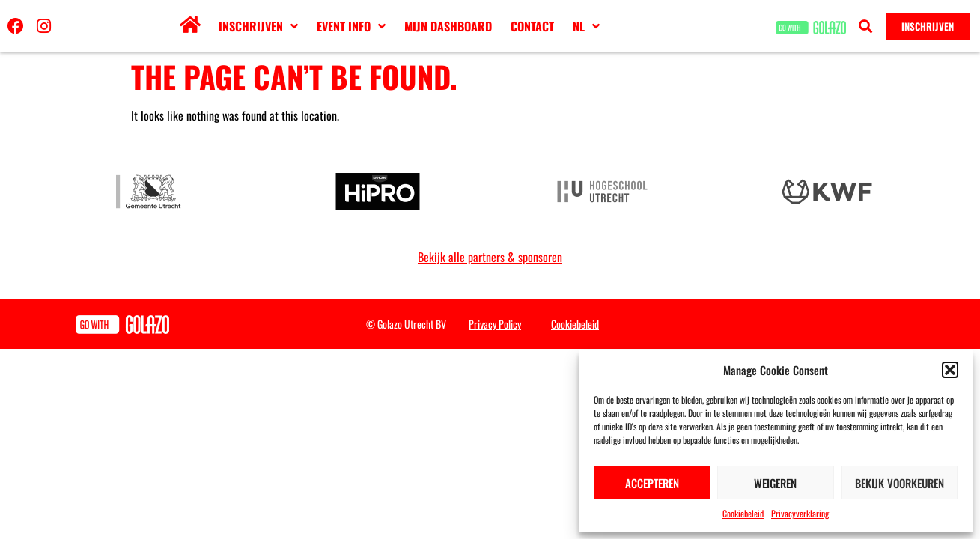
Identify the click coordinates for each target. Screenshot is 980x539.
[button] (950, 370)
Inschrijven (258, 26)
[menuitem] (586, 26)
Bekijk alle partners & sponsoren (490, 257)
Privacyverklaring (800, 513)
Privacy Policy (495, 324)
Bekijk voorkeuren (900, 483)
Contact (532, 26)
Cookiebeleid (743, 513)
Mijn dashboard (448, 26)
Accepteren (652, 483)
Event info (351, 26)
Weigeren (775, 483)
